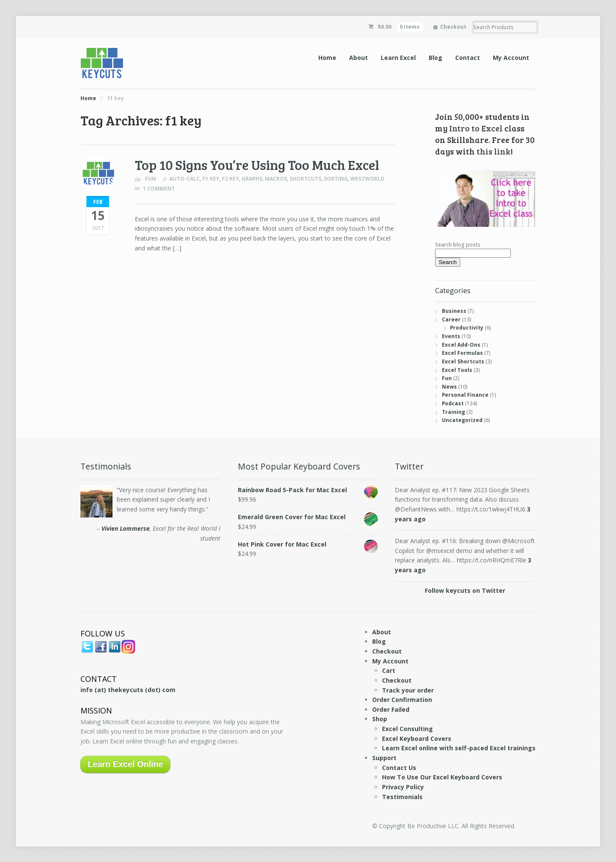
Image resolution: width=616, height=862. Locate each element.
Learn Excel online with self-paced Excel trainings (459, 748)
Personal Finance (465, 395)
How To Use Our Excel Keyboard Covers (442, 777)
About (358, 58)
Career (451, 320)
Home (327, 58)
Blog (435, 58)
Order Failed (391, 709)
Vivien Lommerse (126, 528)
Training (453, 412)
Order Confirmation (402, 700)
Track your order (408, 690)
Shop (380, 719)
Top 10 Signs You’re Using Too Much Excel (257, 165)
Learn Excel (398, 58)
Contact (468, 58)
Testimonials (402, 797)
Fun (151, 179)
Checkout (453, 27)
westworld (367, 179)
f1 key (211, 179)
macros (276, 179)
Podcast (453, 403)
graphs (252, 179)
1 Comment (159, 189)
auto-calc (185, 179)
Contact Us (399, 768)
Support (384, 758)
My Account (511, 58)
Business (454, 311)
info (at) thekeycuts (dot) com (128, 690)
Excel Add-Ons (461, 345)
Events (451, 336)
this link (494, 151)
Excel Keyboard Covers (417, 739)
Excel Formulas (462, 353)
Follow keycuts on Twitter (465, 590)
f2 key (231, 179)
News (449, 387)
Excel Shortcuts (463, 361)
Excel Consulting (407, 729)
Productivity (467, 328)
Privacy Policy (403, 787)
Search (447, 262)
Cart (389, 670)
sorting (336, 179)
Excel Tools (457, 370)
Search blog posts (458, 245)
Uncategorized (462, 420)
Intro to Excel (476, 128)
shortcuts (305, 179)
